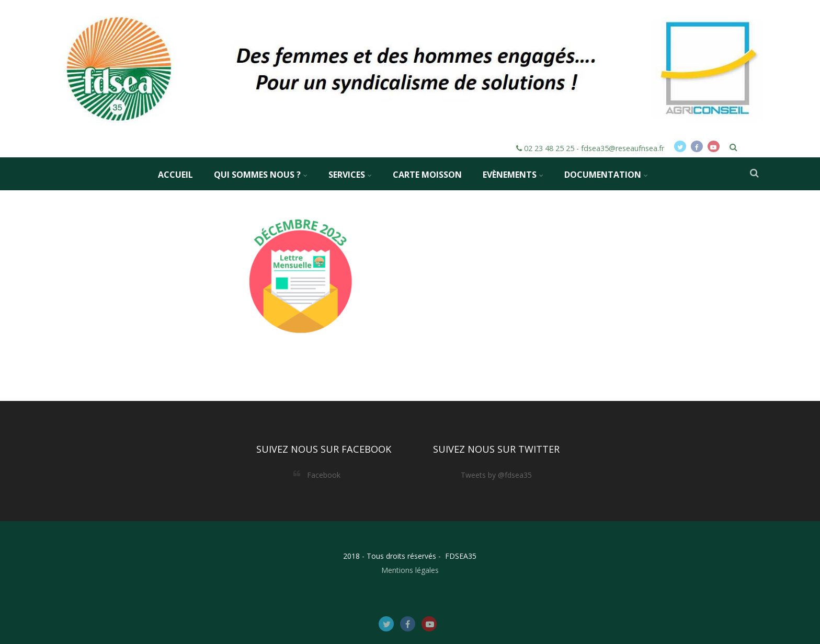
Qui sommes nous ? (261, 175)
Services (350, 175)
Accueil (175, 175)
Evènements (513, 175)
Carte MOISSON (427, 175)
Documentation (606, 175)
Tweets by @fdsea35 (496, 475)
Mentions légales (410, 570)
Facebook (324, 475)
